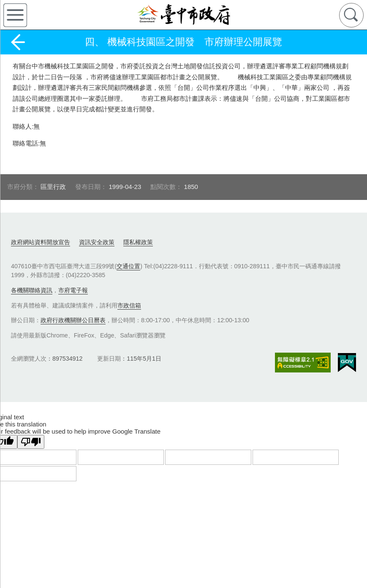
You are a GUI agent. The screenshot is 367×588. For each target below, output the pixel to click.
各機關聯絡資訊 (32, 290)
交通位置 (128, 266)
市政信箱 (129, 305)
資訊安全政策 (97, 242)
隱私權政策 (138, 242)
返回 (18, 42)
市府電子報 (73, 290)
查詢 (351, 15)
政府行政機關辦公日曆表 (73, 320)
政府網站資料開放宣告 (41, 242)
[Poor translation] (31, 442)
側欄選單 (15, 15)
